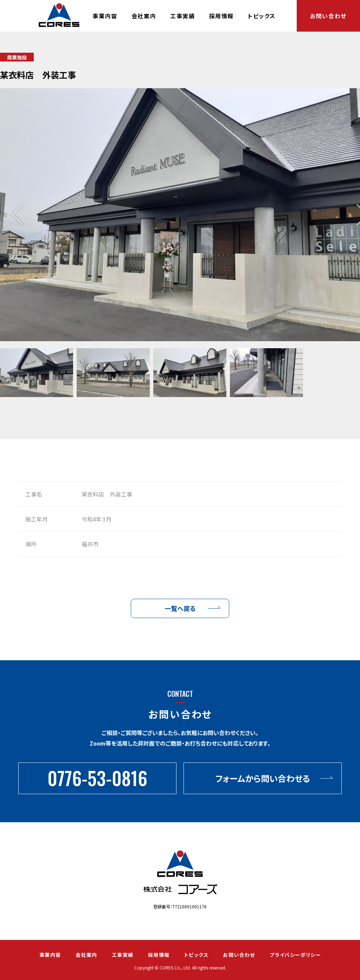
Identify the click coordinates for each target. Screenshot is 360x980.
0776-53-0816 (97, 778)
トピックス (262, 16)
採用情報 (221, 16)
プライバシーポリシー (295, 955)
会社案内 (144, 16)
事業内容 (105, 16)
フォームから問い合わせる (263, 778)
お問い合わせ (328, 16)
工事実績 (182, 16)
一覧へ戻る (180, 608)
